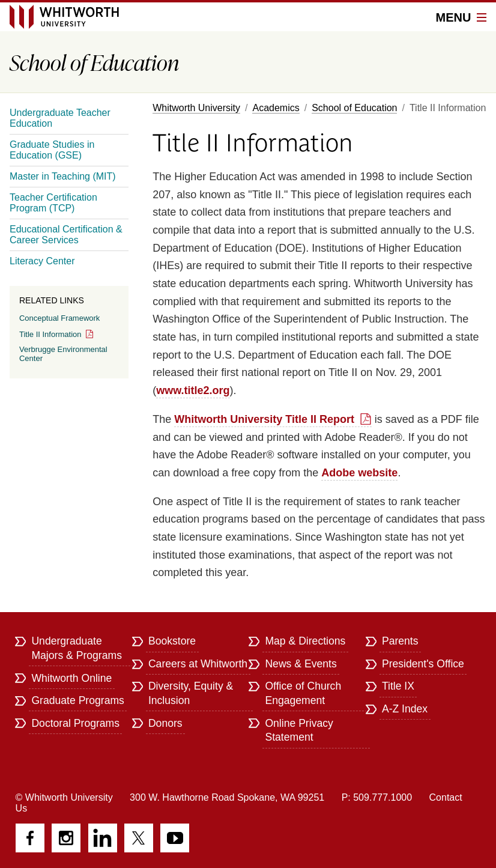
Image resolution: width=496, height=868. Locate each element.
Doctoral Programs (75, 723)
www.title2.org (193, 390)
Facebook (30, 838)
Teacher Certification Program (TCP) (53, 203)
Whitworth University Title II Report (264, 419)
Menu (461, 17)
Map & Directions (305, 641)
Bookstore (172, 641)
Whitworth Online (71, 678)
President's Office (423, 664)
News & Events (301, 664)
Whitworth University (196, 108)
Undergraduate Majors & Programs (77, 648)
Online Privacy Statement (299, 730)
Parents (400, 641)
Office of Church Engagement (303, 693)
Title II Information (50, 334)
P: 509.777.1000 (377, 797)
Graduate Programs (78, 700)
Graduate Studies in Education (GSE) (52, 150)
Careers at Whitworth (198, 664)
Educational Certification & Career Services (66, 235)
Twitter (139, 838)
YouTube (175, 838)
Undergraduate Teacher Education (60, 118)
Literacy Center (42, 261)
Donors (165, 723)
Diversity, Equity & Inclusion (191, 693)
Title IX (398, 686)
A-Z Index (405, 709)
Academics (276, 108)
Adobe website (359, 473)
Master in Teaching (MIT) (63, 176)
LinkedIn (103, 838)
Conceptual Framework (59, 318)
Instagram (66, 838)
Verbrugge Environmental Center (63, 354)
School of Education (354, 108)
